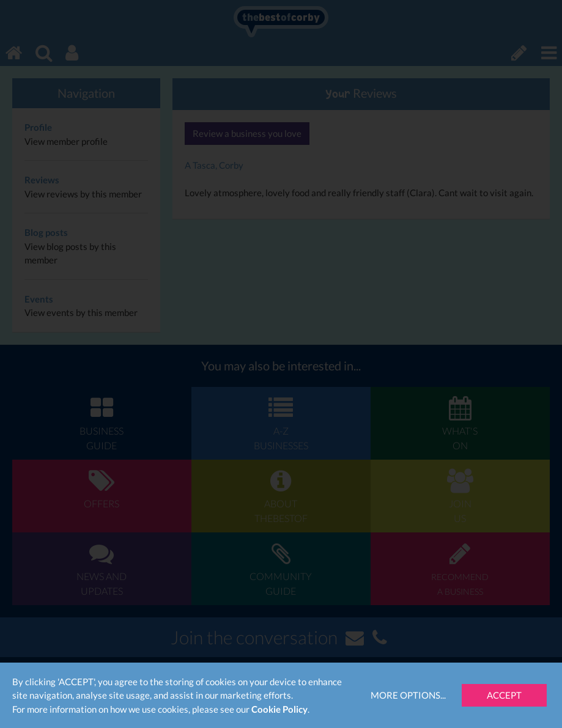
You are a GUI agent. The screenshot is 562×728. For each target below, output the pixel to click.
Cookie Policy (279, 709)
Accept (504, 695)
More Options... (408, 695)
